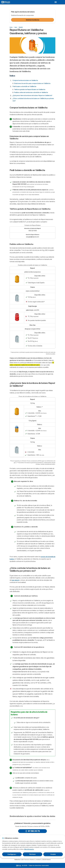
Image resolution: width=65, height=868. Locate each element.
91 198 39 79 (33, 831)
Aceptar (53, 854)
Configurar (12, 854)
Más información (29, 849)
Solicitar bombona (33, 20)
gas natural (15, 580)
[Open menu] (56, 2)
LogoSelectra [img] (19, 866)
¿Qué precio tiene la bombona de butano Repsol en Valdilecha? (32, 95)
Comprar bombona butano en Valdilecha (25, 80)
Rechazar (32, 854)
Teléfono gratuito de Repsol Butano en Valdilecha (30, 89)
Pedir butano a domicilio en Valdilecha (24, 86)
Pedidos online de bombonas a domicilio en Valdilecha (31, 92)
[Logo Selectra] (6, 2)
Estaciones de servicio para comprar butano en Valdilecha (32, 83)
